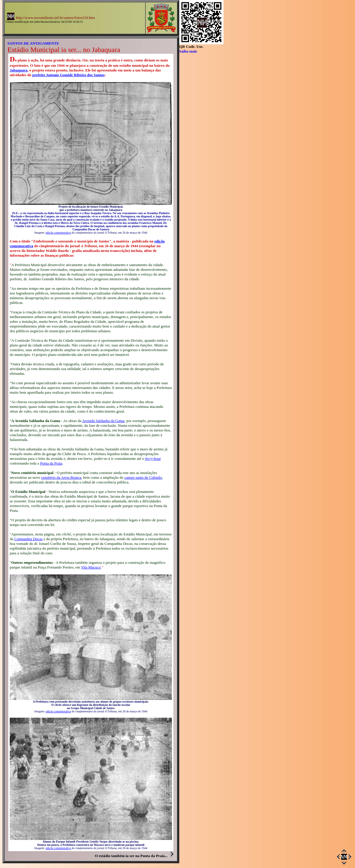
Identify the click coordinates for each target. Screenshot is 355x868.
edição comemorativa (58, 233)
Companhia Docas (29, 539)
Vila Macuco (91, 567)
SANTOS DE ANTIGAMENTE (33, 43)
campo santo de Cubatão (143, 477)
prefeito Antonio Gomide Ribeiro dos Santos (69, 75)
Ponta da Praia (51, 463)
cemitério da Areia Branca (61, 477)
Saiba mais (188, 51)
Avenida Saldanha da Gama (103, 421)
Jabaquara (19, 70)
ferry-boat (153, 459)
